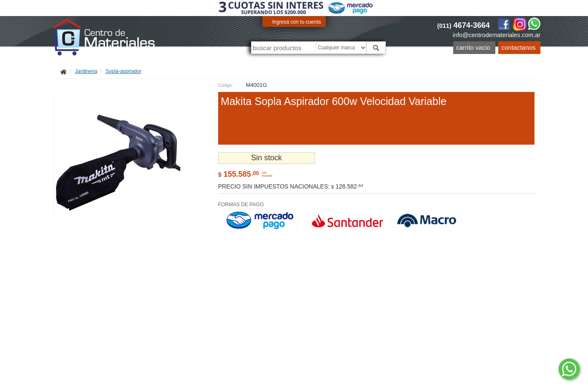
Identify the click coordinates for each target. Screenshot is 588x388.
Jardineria (86, 71)
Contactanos (519, 47)
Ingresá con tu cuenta (296, 22)
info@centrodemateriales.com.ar (497, 35)
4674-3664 (464, 25)
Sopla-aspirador (124, 71)
